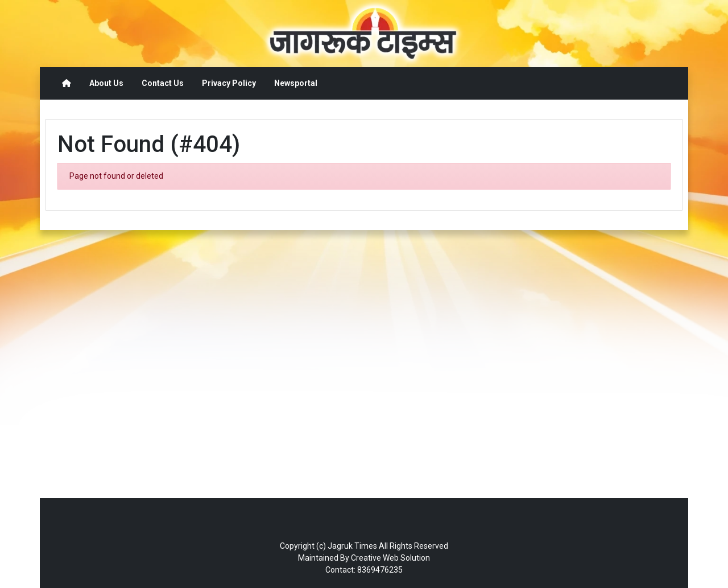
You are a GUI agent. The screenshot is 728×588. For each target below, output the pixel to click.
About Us (106, 83)
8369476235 (380, 570)
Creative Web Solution (390, 558)
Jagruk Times (352, 546)
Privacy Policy (229, 83)
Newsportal (296, 83)
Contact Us (163, 83)
